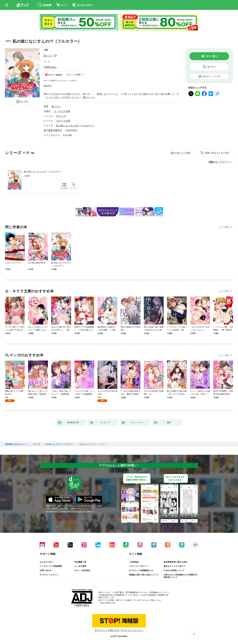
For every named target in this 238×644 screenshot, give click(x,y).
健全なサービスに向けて (175, 566)
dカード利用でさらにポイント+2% (59, 81)
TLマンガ (61, 116)
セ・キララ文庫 (62, 111)
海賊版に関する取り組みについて (144, 575)
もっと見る (224, 227)
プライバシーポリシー (139, 566)
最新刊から (226, 162)
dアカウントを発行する (107, 630)
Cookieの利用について (174, 570)
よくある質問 (80, 566)
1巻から (213, 162)
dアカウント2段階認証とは (141, 570)
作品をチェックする (211, 76)
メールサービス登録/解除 (51, 566)
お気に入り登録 (182, 153)
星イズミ (48, 56)
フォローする (55, 56)
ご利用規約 (134, 562)
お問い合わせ (46, 570)
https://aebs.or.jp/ (108, 603)
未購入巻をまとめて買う (218, 153)
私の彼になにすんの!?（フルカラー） (43, 172)
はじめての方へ (47, 562)
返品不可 (48, 86)
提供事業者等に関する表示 (176, 562)
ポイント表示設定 (82, 570)
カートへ (212, 67)
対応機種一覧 (80, 562)
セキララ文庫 (63, 121)
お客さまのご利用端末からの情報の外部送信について (180, 576)
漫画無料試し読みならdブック (16, 444)
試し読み (24, 102)
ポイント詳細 (73, 75)
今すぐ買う (212, 56)
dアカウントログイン (49, 575)
